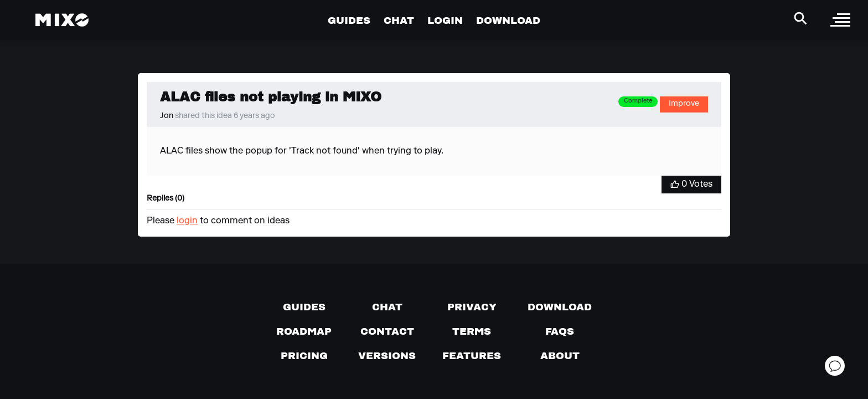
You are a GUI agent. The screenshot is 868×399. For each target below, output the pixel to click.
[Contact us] (387, 331)
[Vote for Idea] (691, 185)
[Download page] (560, 307)
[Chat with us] (387, 307)
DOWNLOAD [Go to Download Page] (508, 20)
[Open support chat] (835, 366)
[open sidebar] (840, 20)
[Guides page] (304, 307)
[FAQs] (560, 331)
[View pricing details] (304, 356)
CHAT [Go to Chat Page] (399, 20)
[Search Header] (800, 18)
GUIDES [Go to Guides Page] (349, 20)
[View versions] (387, 356)
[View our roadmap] (304, 331)
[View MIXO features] (472, 356)
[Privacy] (472, 307)
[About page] (560, 356)
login (187, 221)
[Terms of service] (472, 331)
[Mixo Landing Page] (62, 20)
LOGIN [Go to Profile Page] (445, 20)
